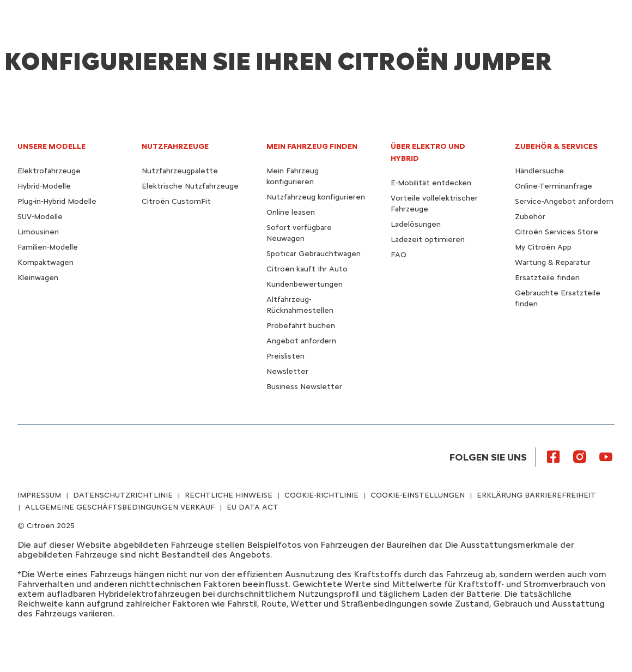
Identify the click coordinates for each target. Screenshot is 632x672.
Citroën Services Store (557, 232)
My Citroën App (543, 247)
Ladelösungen (416, 224)
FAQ (399, 255)
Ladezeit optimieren (428, 240)
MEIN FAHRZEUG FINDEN (312, 146)
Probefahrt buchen (301, 326)
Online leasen (291, 212)
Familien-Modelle (48, 247)
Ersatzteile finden (547, 278)
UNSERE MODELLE (51, 146)
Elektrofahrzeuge (49, 171)
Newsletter (287, 371)
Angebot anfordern (301, 341)
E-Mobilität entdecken (431, 183)
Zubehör (530, 217)
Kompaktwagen (45, 262)
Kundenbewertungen (305, 284)
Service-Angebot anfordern (564, 201)
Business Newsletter (304, 387)
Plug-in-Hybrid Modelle (57, 201)
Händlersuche (539, 171)
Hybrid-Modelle (44, 186)
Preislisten (285, 356)
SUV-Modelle (40, 217)
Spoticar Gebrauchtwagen (314, 254)
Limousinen (38, 232)
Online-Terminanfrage (554, 186)
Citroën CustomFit (176, 201)
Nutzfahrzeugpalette (180, 171)
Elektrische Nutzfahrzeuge (190, 186)
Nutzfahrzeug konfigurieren (316, 197)
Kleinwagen (38, 278)
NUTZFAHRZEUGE (175, 146)
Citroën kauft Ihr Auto (307, 269)
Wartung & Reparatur (553, 262)
